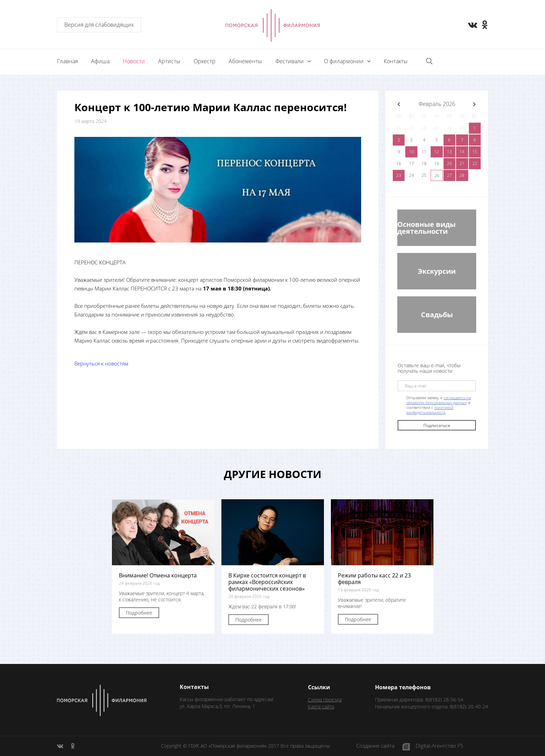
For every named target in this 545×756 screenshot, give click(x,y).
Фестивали (290, 61)
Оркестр (205, 61)
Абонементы (245, 61)
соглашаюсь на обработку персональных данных (439, 400)
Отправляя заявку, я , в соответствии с (439, 405)
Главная (67, 61)
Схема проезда (325, 700)
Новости (134, 61)
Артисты (169, 61)
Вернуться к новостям (101, 363)
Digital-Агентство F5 (440, 746)
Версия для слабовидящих (99, 25)
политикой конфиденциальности (430, 410)
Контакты (396, 61)
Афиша (100, 61)
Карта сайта (321, 706)
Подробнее (139, 613)
